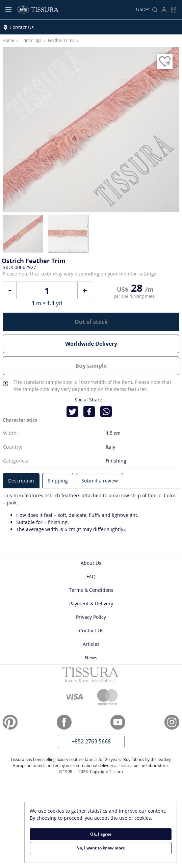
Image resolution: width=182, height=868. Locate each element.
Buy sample (91, 366)
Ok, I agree (101, 834)
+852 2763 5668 (91, 741)
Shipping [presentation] (58, 481)
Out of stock (91, 322)
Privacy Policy (91, 617)
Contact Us (22, 27)
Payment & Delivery (91, 603)
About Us (91, 563)
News (91, 657)
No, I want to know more (101, 848)
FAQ (91, 576)
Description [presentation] (21, 481)
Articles (91, 644)
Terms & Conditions (91, 590)
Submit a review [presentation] (100, 481)
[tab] (21, 481)
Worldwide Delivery (91, 344)
